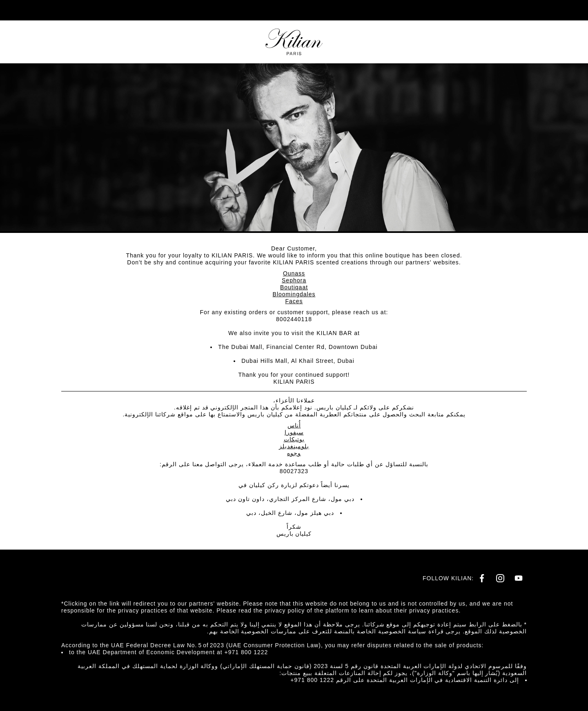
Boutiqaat (294, 287)
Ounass (294, 273)
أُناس (294, 425)
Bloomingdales (294, 294)
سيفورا (294, 432)
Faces (294, 301)
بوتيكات (294, 439)
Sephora (294, 280)
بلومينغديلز (294, 446)
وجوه (294, 453)
